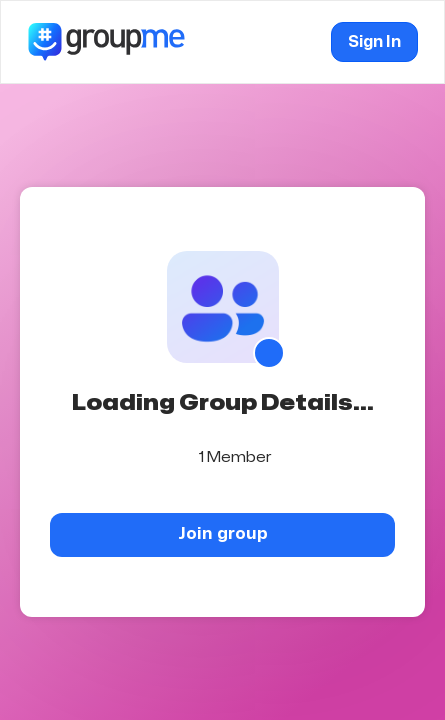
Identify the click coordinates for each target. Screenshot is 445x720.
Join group (223, 533)
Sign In (374, 42)
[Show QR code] (269, 353)
